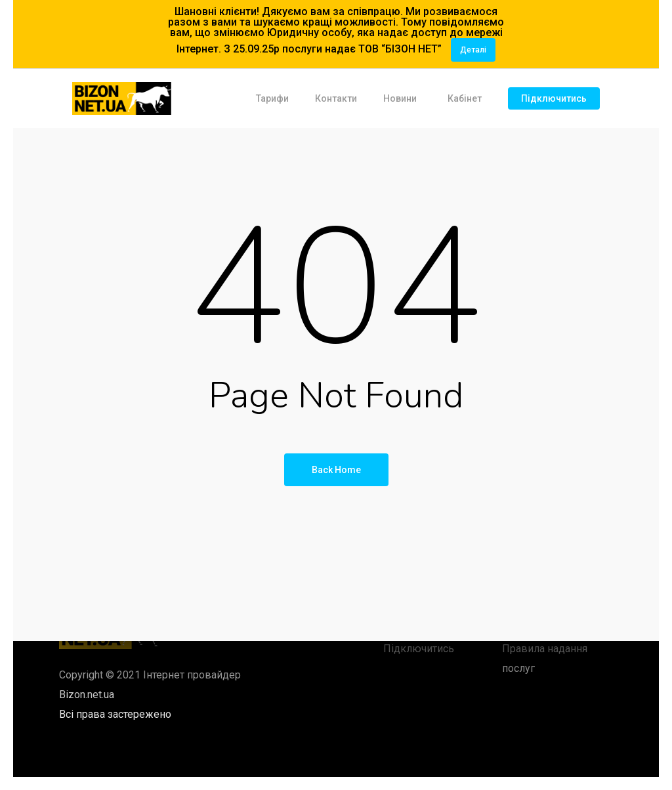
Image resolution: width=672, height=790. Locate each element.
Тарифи (272, 98)
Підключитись (554, 98)
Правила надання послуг (545, 658)
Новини (400, 98)
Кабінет (465, 98)
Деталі (473, 50)
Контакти (336, 98)
